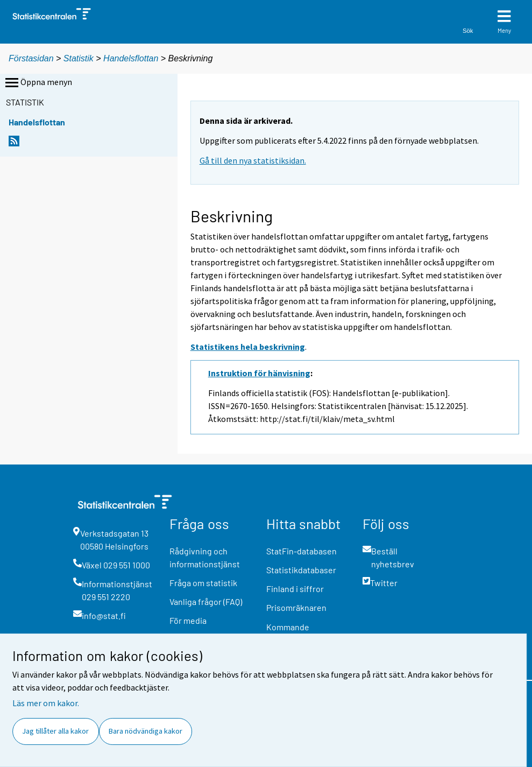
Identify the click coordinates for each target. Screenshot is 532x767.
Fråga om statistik (203, 583)
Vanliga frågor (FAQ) (206, 601)
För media (188, 620)
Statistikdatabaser (301, 570)
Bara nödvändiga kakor (146, 731)
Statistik (79, 58)
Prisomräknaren (296, 607)
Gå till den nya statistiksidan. (253, 160)
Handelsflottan (132, 58)
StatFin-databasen (302, 551)
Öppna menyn (38, 83)
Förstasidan (31, 58)
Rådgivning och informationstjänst (205, 557)
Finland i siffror (295, 589)
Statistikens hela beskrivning (248, 347)
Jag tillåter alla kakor (55, 731)
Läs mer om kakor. (46, 703)
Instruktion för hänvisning (259, 373)
